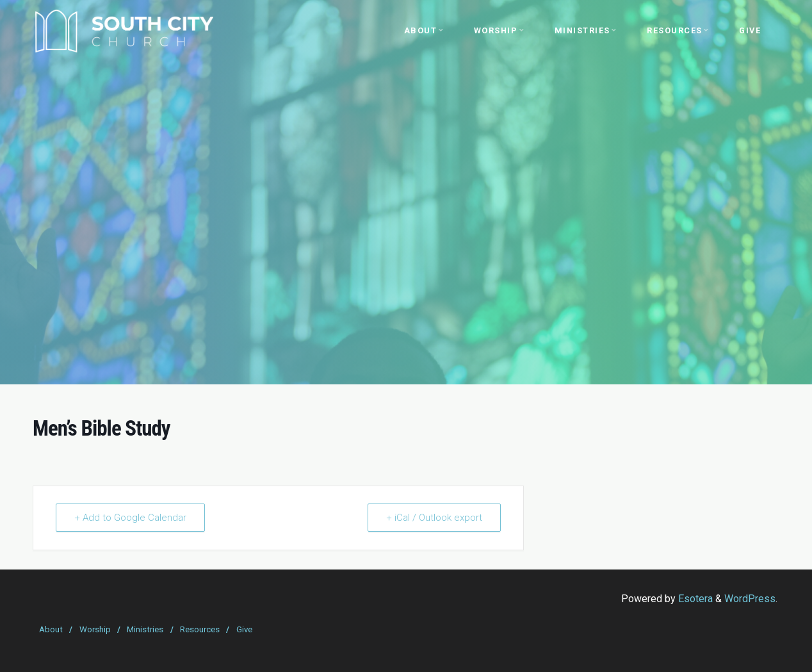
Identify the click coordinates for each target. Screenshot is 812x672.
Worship (95, 629)
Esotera (694, 599)
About (51, 629)
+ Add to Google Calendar (130, 518)
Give (244, 629)
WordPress (750, 599)
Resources (200, 629)
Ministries (145, 629)
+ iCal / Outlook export (434, 518)
